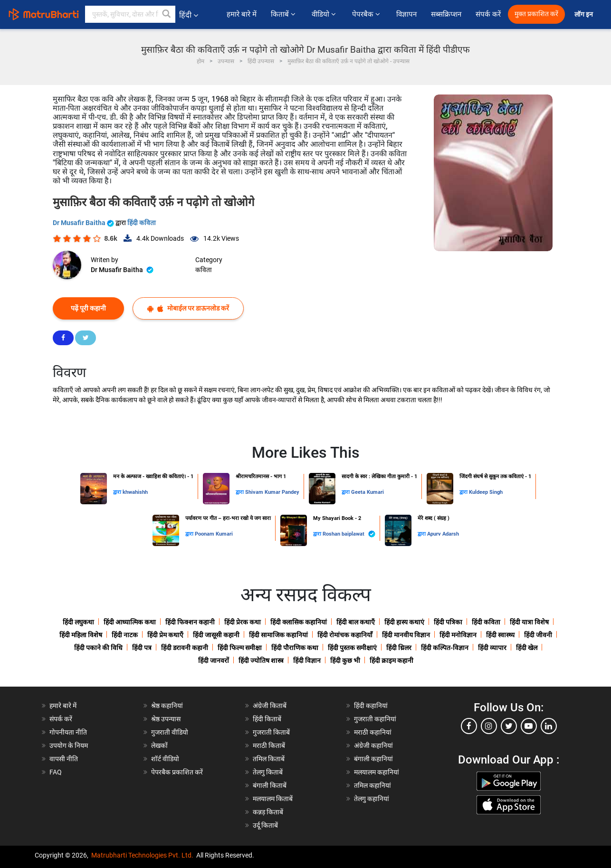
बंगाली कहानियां (373, 759)
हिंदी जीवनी (538, 635)
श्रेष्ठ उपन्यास (166, 719)
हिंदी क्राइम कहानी (391, 660)
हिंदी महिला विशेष (81, 635)
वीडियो (325, 14)
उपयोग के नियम (69, 745)
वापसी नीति (64, 759)
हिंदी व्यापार (492, 648)
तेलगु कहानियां (372, 799)
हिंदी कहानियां (371, 706)
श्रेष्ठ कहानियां (167, 706)
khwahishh (135, 492)
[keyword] (130, 14)
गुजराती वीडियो (170, 732)
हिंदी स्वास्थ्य (500, 635)
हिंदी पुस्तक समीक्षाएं (352, 648)
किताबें (284, 14)
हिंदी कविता (142, 223)
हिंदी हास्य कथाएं (404, 622)
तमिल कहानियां (372, 785)
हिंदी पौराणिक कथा (295, 648)
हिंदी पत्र (142, 648)
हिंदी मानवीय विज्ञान (406, 635)
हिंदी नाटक (125, 635)
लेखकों (159, 745)
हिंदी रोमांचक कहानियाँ (345, 635)
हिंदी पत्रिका (448, 622)
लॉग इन (584, 14)
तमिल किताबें (269, 759)
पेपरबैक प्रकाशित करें (177, 772)
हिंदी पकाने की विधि (98, 648)
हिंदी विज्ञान (307, 660)
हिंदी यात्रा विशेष (529, 622)
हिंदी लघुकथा (78, 622)
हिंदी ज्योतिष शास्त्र (261, 660)
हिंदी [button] (189, 15)
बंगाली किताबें (270, 785)
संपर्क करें (488, 14)
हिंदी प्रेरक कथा (243, 622)
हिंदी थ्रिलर (399, 648)
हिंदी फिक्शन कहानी (190, 622)
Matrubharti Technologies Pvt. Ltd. (142, 855)
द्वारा (118, 492)
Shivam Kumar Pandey (272, 492)
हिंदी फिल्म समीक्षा (240, 648)
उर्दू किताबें (265, 825)
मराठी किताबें (269, 745)
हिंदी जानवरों (214, 660)
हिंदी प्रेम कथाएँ (165, 635)
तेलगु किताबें (268, 772)
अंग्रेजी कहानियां (373, 745)
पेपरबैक (367, 14)
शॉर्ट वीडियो (165, 759)
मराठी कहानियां (373, 732)
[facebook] (469, 726)
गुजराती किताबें (271, 732)
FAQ (56, 772)
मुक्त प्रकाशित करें (536, 14)
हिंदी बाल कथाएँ (356, 622)
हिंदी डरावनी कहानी (185, 648)
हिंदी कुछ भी (345, 660)
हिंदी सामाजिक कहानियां (278, 635)
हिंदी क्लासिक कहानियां (299, 622)
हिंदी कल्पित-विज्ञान (445, 648)
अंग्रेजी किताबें (270, 706)
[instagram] (489, 726)
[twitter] (509, 726)
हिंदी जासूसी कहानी (216, 635)
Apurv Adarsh (443, 534)
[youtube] (529, 726)
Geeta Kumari (368, 492)
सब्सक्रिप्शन (446, 14)
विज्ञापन (406, 14)
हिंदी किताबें (267, 719)
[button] (167, 14)
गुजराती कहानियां (375, 719)
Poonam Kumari (214, 534)
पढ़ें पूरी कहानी (88, 308)
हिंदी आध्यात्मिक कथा (130, 622)
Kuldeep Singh (486, 492)
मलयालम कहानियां (377, 772)
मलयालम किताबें (273, 799)
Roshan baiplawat (349, 534)
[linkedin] (549, 726)
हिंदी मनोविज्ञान (458, 635)
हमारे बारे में (242, 14)
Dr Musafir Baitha (84, 223)
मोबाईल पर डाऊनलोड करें (188, 308)
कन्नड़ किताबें (268, 812)
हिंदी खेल (527, 648)
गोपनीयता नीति (68, 732)
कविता (204, 270)
